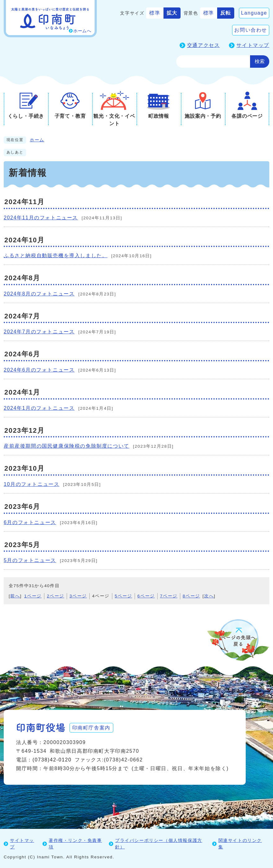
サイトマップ (253, 45)
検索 (260, 61)
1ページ (33, 596)
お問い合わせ (251, 30)
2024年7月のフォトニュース (39, 332)
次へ (209, 596)
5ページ (123, 596)
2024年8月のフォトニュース (39, 294)
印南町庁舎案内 (92, 727)
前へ (15, 596)
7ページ (169, 596)
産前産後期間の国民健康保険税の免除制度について (67, 446)
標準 (155, 13)
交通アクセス (204, 45)
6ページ (146, 596)
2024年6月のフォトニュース (39, 370)
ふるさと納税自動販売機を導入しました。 (56, 256)
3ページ (78, 596)
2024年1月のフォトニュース (39, 408)
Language (254, 13)
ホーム (37, 140)
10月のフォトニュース (31, 484)
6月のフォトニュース (30, 522)
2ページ (56, 596)
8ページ (191, 596)
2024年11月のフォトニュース (41, 218)
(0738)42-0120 (52, 759)
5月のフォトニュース (30, 560)
